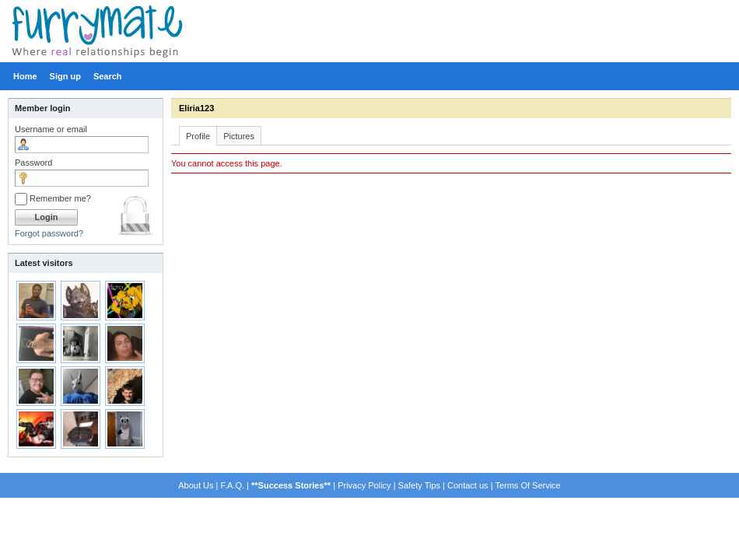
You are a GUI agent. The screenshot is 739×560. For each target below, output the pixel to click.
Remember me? (53, 198)
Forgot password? (49, 233)
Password (33, 163)
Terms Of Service (527, 485)
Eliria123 (196, 108)
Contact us (468, 485)
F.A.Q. (232, 485)
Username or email (51, 129)
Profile (198, 136)
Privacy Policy (364, 485)
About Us (196, 485)
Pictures (239, 136)
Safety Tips (419, 485)
